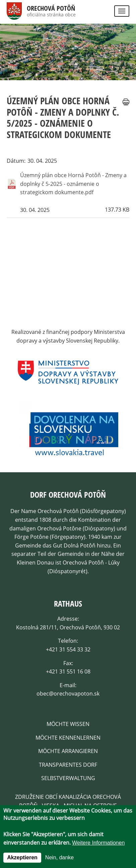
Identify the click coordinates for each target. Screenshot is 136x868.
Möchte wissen (68, 724)
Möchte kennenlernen (68, 738)
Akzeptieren (22, 857)
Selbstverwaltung (68, 778)
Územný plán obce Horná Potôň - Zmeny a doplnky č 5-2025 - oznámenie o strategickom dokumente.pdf (73, 184)
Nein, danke (59, 857)
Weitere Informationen (98, 843)
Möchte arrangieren (68, 751)
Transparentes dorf (68, 765)
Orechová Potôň (51, 8)
